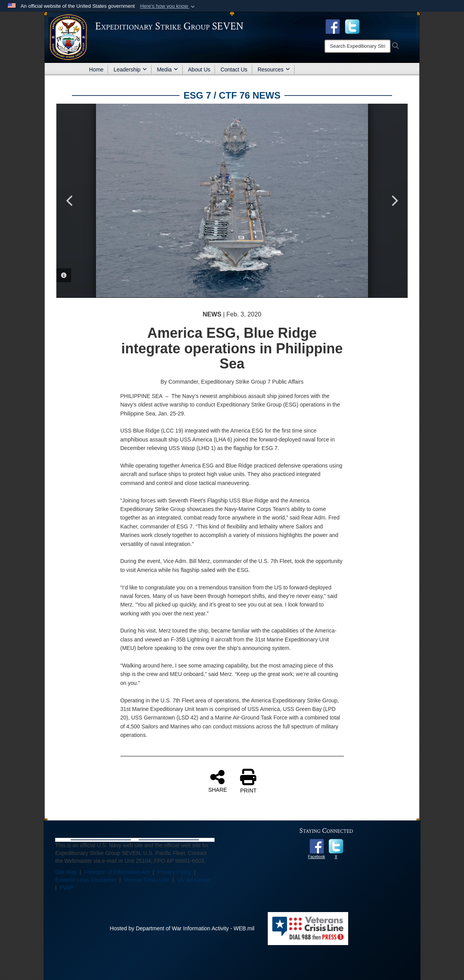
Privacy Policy (174, 872)
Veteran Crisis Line (147, 880)
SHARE (218, 781)
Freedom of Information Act (117, 872)
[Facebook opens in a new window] (333, 26)
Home (96, 70)
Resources (274, 70)
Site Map (66, 872)
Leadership (130, 70)
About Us (199, 70)
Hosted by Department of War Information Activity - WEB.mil (182, 928)
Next (394, 201)
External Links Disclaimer (86, 880)
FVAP (66, 888)
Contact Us (234, 70)
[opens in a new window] (352, 26)
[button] (168, 6)
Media (167, 70)
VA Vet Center (194, 880)
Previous (70, 201)
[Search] (358, 46)
